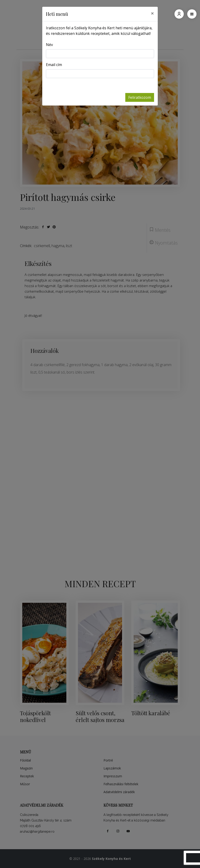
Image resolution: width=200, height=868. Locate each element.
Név (49, 45)
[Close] (152, 13)
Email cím (54, 65)
